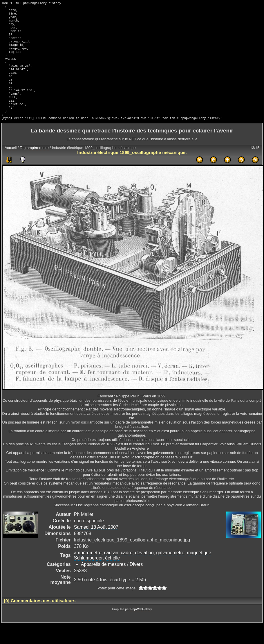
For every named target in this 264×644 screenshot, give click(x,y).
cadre (127, 572)
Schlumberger (88, 578)
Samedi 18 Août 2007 (96, 547)
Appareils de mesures (103, 584)
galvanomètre (170, 572)
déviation (144, 572)
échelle (112, 578)
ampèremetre (38, 167)
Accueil (11, 167)
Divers (136, 584)
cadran (111, 572)
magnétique (199, 572)
